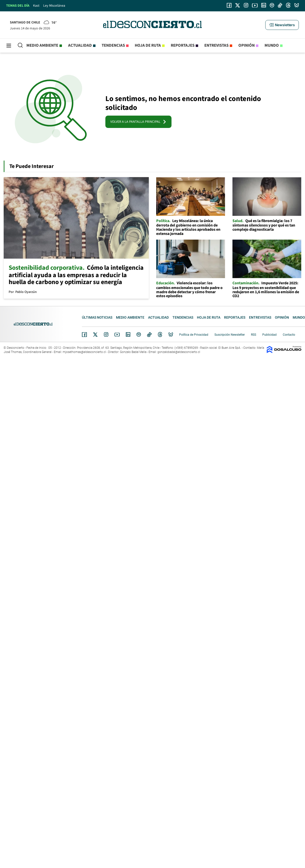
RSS (254, 335)
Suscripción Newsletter (230, 335)
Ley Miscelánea (54, 6)
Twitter (95, 334)
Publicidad (269, 335)
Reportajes (183, 45)
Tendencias (113, 45)
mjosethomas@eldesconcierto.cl (84, 352)
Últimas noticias (97, 317)
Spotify (139, 334)
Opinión (247, 45)
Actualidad (80, 45)
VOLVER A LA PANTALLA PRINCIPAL (138, 122)
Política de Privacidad (194, 335)
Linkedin (128, 334)
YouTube (117, 335)
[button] (282, 25)
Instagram (106, 334)
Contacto (289, 335)
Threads (160, 335)
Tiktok (149, 334)
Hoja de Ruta (148, 45)
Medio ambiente (42, 45)
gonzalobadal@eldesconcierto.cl (179, 352)
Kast (36, 6)
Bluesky (171, 334)
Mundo (272, 45)
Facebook (84, 334)
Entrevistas (216, 45)
